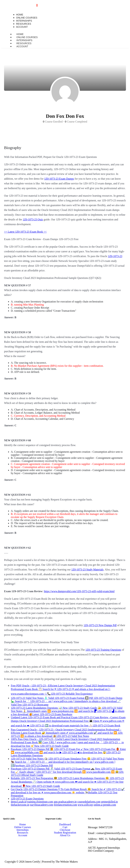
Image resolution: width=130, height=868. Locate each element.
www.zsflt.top (85, 805)
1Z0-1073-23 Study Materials (87, 570)
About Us (65, 835)
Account (22, 46)
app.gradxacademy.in (65, 802)
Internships (23, 830)
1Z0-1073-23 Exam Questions (27, 799)
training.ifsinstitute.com (40, 802)
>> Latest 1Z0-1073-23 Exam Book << (25, 232)
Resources (23, 833)
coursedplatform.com (89, 802)
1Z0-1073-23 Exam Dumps (59, 179)
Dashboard (65, 824)
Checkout (65, 830)
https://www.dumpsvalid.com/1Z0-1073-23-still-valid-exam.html (79, 591)
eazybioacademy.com (42, 805)
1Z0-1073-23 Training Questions (103, 650)
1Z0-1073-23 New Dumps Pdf (100, 625)
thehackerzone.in (20, 805)
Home (23, 824)
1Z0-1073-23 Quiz (33, 219)
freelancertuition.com (65, 805)
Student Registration (65, 833)
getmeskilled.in (110, 802)
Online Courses (23, 827)
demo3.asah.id (19, 802)
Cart (65, 827)
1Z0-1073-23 (115, 256)
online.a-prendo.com (105, 805)
